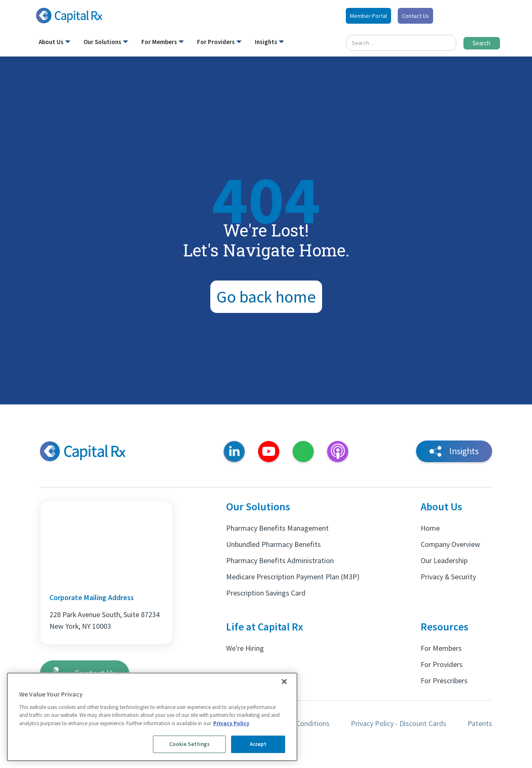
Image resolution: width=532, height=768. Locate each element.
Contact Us (415, 16)
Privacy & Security (448, 577)
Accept (258, 744)
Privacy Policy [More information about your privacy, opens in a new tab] (231, 723)
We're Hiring (245, 648)
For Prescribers (444, 681)
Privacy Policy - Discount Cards (399, 723)
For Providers (442, 664)
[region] (152, 717)
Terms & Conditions (299, 723)
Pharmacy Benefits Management (277, 528)
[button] (54, 44)
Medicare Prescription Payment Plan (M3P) (293, 577)
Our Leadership (444, 560)
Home (430, 528)
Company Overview (450, 544)
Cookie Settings (190, 744)
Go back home (266, 297)
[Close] (284, 682)
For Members (441, 648)
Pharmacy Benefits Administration (280, 560)
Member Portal (368, 16)
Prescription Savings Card (266, 593)
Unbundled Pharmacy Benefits (273, 544)
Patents (480, 723)
